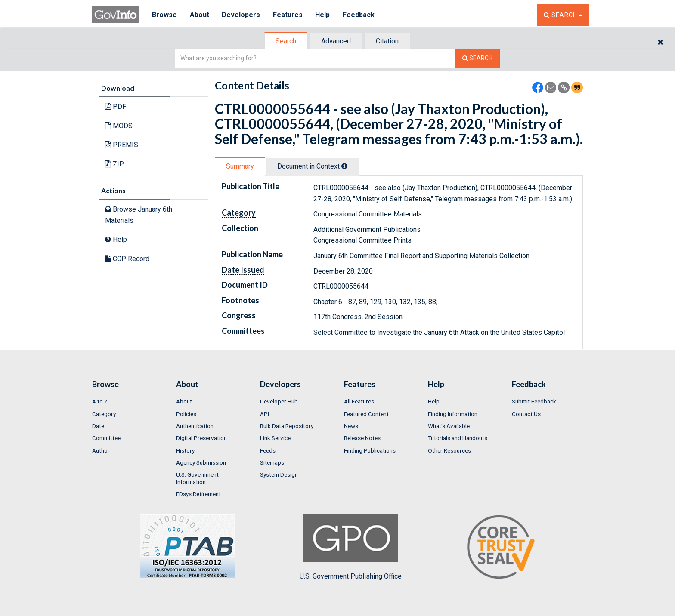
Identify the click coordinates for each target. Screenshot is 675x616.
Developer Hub (279, 401)
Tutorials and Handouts (458, 438)
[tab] (286, 41)
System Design (279, 474)
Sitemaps (272, 462)
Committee (106, 438)
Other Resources (449, 450)
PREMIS (122, 145)
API (265, 414)
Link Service (275, 438)
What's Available (449, 426)
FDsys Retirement (198, 494)
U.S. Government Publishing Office (351, 547)
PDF (116, 106)
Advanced (336, 41)
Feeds (268, 450)
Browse (164, 15)
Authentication (195, 426)
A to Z (100, 401)
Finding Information (453, 414)
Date (98, 426)
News (351, 426)
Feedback (359, 15)
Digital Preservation (201, 438)
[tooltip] (344, 166)
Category (104, 414)
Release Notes (362, 438)
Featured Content (366, 414)
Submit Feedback (534, 401)
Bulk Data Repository (287, 426)
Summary (240, 166)
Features (288, 15)
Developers (241, 15)
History (185, 450)
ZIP (115, 164)
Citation (387, 41)
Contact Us (526, 414)
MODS (119, 126)
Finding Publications (370, 450)
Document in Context (312, 166)
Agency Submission (201, 462)
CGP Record (127, 259)
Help (323, 15)
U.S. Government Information (197, 478)
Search (286, 41)
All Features (359, 401)
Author (101, 450)
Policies (186, 414)
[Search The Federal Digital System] (477, 58)
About (200, 15)
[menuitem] (128, 401)
